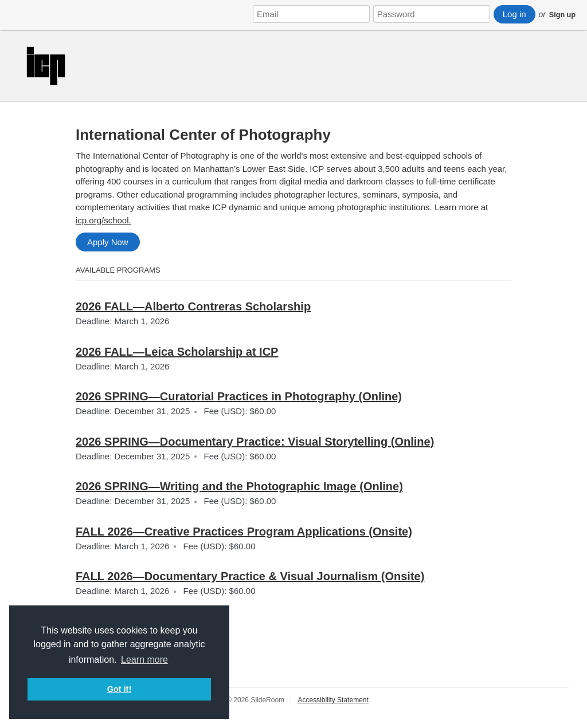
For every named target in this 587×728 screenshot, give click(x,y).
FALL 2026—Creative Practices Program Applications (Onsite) (244, 532)
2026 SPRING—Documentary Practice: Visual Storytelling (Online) (255, 442)
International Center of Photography (203, 135)
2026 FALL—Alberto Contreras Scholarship (193, 306)
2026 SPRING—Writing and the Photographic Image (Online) (239, 486)
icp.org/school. (103, 220)
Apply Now (108, 242)
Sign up (562, 15)
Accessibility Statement (333, 700)
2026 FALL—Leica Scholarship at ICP (177, 352)
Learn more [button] (144, 660)
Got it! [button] (119, 689)
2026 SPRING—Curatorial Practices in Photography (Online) (239, 396)
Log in (514, 14)
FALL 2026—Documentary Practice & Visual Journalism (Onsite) (250, 576)
